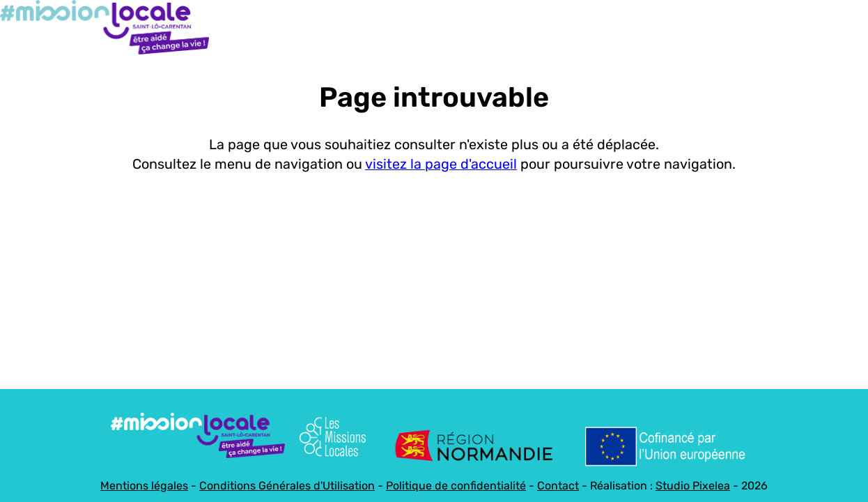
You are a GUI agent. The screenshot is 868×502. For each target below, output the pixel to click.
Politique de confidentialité (456, 486)
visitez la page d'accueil (441, 164)
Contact (558, 486)
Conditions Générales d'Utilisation (287, 486)
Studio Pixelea (693, 486)
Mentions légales (144, 486)
